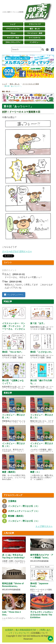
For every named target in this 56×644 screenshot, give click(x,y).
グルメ (13, 33)
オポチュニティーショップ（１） (24, 511)
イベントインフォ (13, 29)
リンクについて (22, 633)
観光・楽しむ (35, 29)
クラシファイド (35, 24)
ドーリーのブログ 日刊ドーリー (17, 251)
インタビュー (35, 42)
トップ (5, 84)
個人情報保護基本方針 (26, 630)
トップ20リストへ (44, 526)
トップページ (13, 24)
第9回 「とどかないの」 (42, 352)
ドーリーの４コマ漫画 (31, 84)
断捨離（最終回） (16, 516)
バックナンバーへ (14, 295)
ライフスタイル (35, 38)
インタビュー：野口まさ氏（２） (24, 506)
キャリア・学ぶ (13, 38)
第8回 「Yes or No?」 (13, 352)
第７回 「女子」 (38, 323)
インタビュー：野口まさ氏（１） (24, 521)
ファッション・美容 (35, 33)
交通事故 (12, 501)
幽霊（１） (35, 472)
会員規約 (9, 630)
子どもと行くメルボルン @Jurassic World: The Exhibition (42, 615)
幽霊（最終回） (9, 472)
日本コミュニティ (13, 42)
